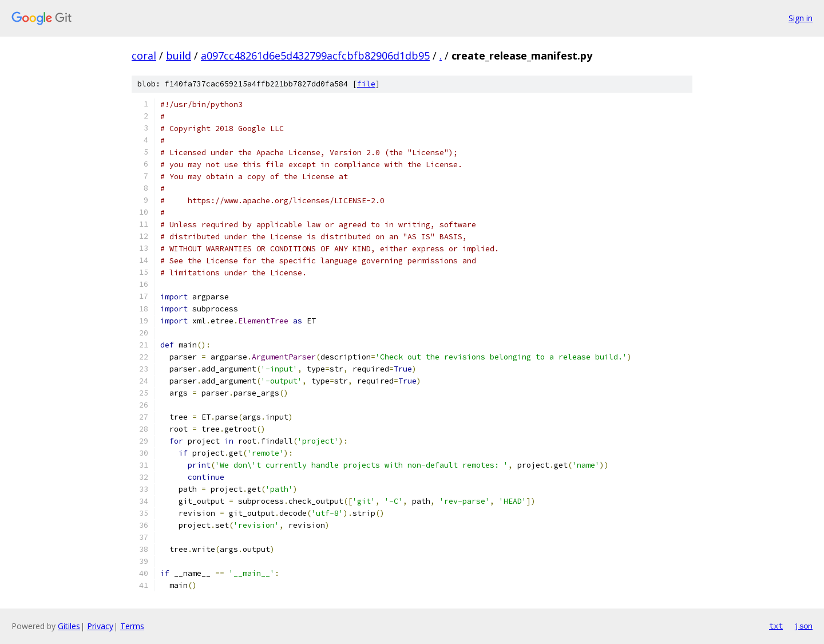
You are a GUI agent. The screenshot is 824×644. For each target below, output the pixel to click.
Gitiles (69, 626)
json (803, 626)
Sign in (801, 18)
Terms (132, 626)
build (179, 56)
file (366, 84)
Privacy (100, 626)
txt (776, 626)
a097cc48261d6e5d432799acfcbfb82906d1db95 (315, 56)
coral (144, 56)
